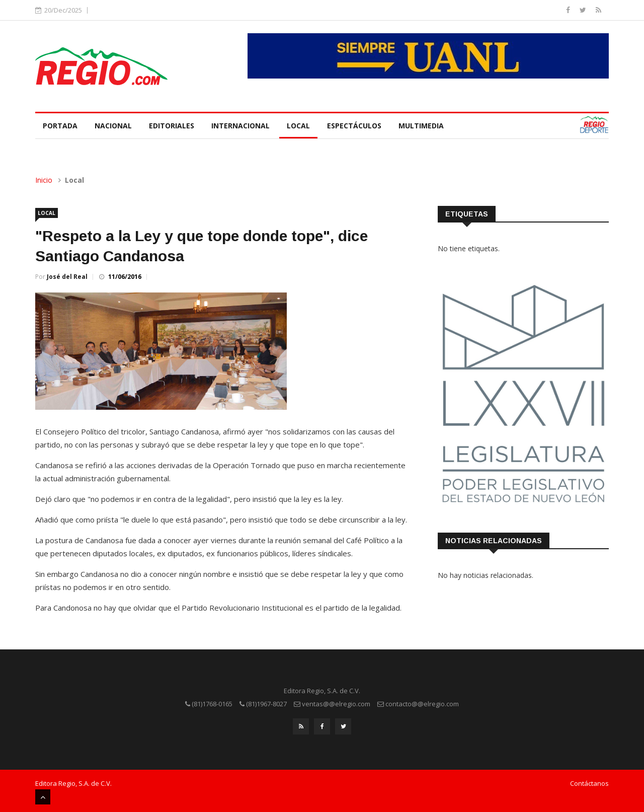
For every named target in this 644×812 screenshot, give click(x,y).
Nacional (113, 126)
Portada (60, 126)
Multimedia (421, 126)
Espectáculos (354, 126)
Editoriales (172, 126)
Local (298, 126)
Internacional (240, 126)
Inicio (44, 180)
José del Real (67, 277)
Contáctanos (589, 783)
